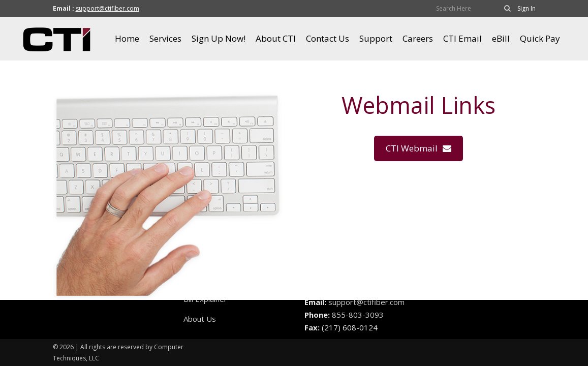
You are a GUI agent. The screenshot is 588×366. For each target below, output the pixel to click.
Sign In (527, 8)
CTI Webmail (419, 148)
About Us (200, 319)
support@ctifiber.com (107, 8)
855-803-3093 (358, 315)
